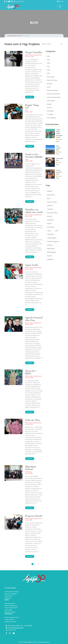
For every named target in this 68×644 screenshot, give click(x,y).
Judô (56, 231)
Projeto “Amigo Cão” (32, 106)
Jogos (49, 231)
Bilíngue (49, 84)
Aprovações (51, 77)
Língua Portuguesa (53, 241)
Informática (51, 227)
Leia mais (30, 97)
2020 (27, 55)
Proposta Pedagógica (11, 594)
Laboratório (51, 234)
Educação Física (52, 213)
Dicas (30, 472)
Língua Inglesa (52, 238)
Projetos (50, 256)
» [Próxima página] (41, 564)
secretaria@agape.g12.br (16, 628)
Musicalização (52, 252)
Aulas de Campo (52, 80)
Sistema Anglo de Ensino (12, 617)
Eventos (50, 216)
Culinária (50, 209)
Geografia (50, 220)
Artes (49, 198)
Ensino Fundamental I (35, 55)
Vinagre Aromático (34, 52)
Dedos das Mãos (33, 420)
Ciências (50, 206)
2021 (48, 67)
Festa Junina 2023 (60, 159)
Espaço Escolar (32, 265)
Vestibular (50, 259)
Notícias (50, 108)
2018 (48, 56)
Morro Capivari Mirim (58, 148)
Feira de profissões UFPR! (59, 172)
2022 (48, 70)
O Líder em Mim (9, 620)
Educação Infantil (52, 90)
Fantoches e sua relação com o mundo (34, 211)
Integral (49, 104)
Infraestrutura (9, 596)
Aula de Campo (52, 202)
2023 (48, 73)
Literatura (50, 245)
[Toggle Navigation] (60, 6)
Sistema (60, 1)
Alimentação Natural (31, 468)
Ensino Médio (51, 101)
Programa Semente (34, 516)
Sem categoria (52, 118)
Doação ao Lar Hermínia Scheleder (34, 155)
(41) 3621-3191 (11, 630)
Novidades (50, 111)
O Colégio (50, 114)
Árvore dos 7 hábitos (31, 372)
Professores (8, 598)
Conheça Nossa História (12, 592)
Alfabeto (50, 191)
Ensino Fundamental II (35, 215)
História (49, 224)
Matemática (51, 249)
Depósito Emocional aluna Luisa (34, 319)
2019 (26, 110)
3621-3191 (20, 1)
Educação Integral (10, 612)
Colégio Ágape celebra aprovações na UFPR (59, 134)
